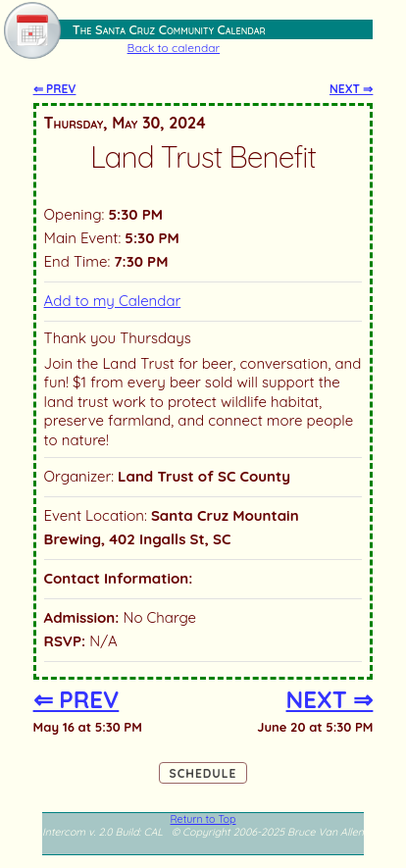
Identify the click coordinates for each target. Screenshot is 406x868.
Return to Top (203, 819)
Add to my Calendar (113, 301)
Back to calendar (174, 48)
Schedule (203, 773)
